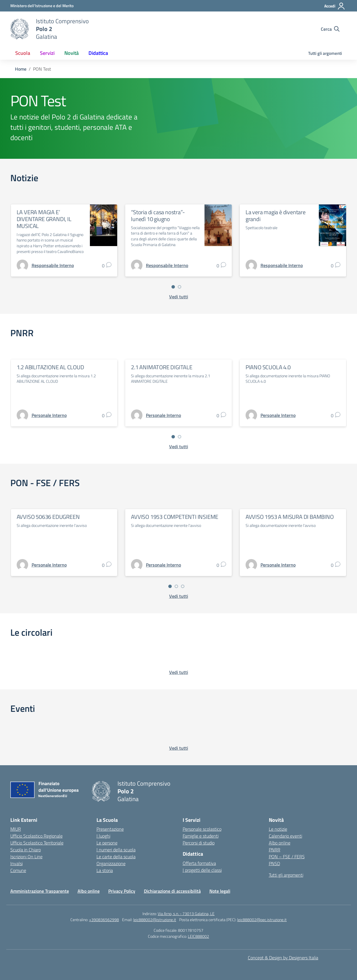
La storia (105, 870)
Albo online (280, 843)
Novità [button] (72, 53)
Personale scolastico (202, 829)
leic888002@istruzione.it (155, 920)
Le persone (107, 843)
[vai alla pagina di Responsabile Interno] (53, 265)
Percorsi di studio (199, 843)
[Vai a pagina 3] (183, 586)
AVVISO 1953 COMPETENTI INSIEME (175, 517)
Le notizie (278, 829)
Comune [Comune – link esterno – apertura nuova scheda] (18, 870)
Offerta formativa (199, 863)
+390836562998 (104, 920)
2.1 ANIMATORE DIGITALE (162, 367)
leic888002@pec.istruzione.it (262, 920)
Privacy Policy (122, 891)
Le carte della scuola (116, 857)
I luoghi (103, 836)
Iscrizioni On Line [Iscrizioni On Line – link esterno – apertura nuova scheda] (26, 857)
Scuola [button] (23, 53)
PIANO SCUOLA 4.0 (268, 367)
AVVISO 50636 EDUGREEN (48, 517)
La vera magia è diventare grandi (276, 215)
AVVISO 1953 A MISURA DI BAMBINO (290, 517)
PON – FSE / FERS (287, 857)
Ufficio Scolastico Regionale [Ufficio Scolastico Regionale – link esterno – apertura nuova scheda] (36, 836)
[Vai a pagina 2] (180, 287)
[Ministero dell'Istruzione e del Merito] (42, 6)
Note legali (220, 891)
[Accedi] (335, 6)
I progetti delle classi (202, 870)
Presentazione (110, 829)
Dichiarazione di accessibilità (172, 891)
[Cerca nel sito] (330, 29)
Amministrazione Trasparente (40, 891)
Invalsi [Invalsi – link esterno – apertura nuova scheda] (17, 863)
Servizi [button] (47, 53)
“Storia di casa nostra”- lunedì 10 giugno (158, 215)
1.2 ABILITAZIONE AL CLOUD (50, 367)
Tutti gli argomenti (325, 53)
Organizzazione (111, 863)
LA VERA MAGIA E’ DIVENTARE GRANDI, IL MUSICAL (44, 219)
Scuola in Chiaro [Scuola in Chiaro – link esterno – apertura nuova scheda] (26, 850)
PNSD (274, 863)
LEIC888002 (198, 936)
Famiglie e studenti (201, 836)
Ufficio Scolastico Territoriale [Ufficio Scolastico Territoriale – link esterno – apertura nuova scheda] (37, 843)
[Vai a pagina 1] (173, 287)
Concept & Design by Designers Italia (283, 958)
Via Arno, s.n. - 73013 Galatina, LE (186, 914)
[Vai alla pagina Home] (21, 69)
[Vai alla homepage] (20, 29)
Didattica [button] (98, 53)
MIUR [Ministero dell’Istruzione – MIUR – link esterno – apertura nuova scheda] (16, 829)
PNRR (275, 850)
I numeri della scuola (116, 850)
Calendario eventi (285, 836)
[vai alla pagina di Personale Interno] (49, 415)
